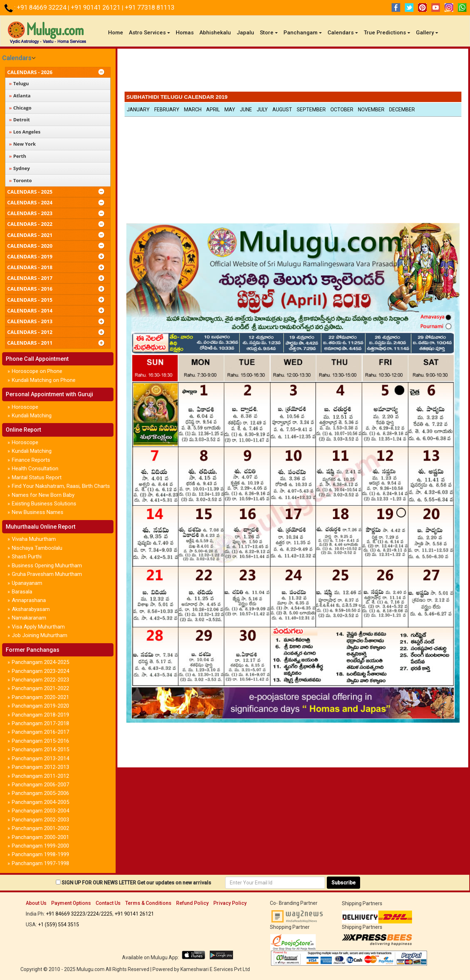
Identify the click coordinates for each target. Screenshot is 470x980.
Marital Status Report (37, 477)
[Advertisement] (293, 72)
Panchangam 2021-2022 (40, 688)
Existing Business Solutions (44, 504)
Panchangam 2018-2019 (40, 715)
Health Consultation (35, 469)
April (213, 110)
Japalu (245, 33)
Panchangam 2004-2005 (40, 802)
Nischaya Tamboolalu (37, 548)
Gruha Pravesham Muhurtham (47, 574)
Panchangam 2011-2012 (40, 776)
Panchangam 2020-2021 (40, 697)
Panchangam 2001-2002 (40, 828)
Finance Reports (31, 460)
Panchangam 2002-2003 (40, 820)
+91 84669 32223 (66, 914)
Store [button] (269, 33)
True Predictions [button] (387, 33)
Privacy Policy (230, 903)
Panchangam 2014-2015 (40, 749)
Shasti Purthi (27, 557)
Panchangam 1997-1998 (40, 863)
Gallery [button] (427, 33)
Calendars (17, 58)
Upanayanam (27, 583)
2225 (107, 914)
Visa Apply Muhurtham (38, 627)
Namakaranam (29, 618)
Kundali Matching (32, 416)
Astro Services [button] (149, 33)
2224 (93, 914)
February (167, 110)
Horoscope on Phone (37, 371)
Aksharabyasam (31, 609)
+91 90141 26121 (96, 7)
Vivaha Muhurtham (34, 539)
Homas (185, 33)
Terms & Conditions (148, 903)
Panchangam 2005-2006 (40, 793)
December (402, 110)
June (246, 110)
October (342, 110)
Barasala (22, 592)
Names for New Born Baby (43, 495)
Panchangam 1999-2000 (40, 846)
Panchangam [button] (303, 33)
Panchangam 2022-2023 (40, 680)
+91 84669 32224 (42, 7)
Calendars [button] (343, 33)
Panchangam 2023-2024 (40, 671)
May (230, 110)
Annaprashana (29, 600)
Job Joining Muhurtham (40, 635)
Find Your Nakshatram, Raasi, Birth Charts (61, 486)
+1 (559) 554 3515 (59, 925)
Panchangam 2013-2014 (40, 758)
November (371, 110)
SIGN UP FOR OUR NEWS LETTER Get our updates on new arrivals (136, 883)
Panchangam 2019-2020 (40, 706)
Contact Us (108, 903)
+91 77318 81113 (150, 7)
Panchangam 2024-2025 (40, 662)
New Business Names (38, 512)
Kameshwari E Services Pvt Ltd (215, 969)
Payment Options (71, 903)
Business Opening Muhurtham (47, 566)
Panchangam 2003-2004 (40, 811)
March (193, 110)
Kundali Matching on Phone (44, 380)
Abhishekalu (215, 33)
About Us (36, 903)
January (138, 110)
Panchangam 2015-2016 (40, 741)
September (311, 110)
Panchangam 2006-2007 (40, 785)
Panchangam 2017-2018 (40, 723)
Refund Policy (192, 903)
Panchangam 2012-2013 (40, 767)
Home (117, 32)
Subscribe (343, 883)
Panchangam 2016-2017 (40, 732)
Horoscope (25, 407)
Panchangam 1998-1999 (40, 854)
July (262, 110)
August (282, 110)
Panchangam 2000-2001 (40, 837)
